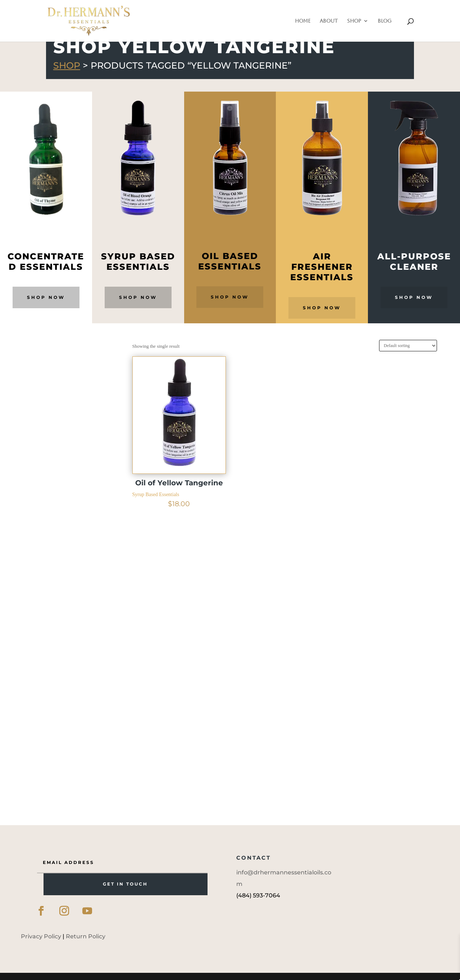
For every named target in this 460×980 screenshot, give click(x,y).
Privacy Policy (41, 936)
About (329, 21)
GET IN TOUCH (125, 884)
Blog (385, 21)
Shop (354, 21)
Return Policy (86, 936)
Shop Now (46, 297)
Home (303, 21)
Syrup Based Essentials (156, 494)
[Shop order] (408, 346)
